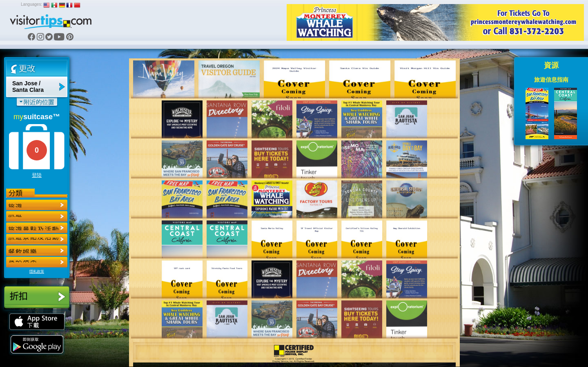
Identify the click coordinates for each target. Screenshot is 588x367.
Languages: (31, 4)
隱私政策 (37, 271)
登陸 (37, 175)
